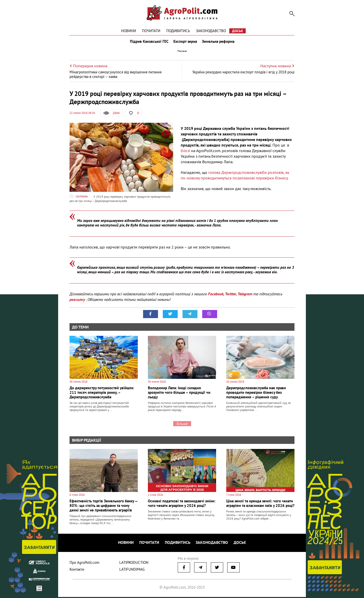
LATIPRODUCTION (134, 563)
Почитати (151, 31)
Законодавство (211, 31)
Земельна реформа (219, 43)
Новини (129, 31)
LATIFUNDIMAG (132, 570)
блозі (185, 153)
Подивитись (178, 31)
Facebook (216, 296)
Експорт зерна (185, 43)
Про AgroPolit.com (84, 563)
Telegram (245, 296)
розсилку (78, 302)
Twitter (231, 296)
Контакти (77, 570)
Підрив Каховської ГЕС (148, 43)
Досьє (237, 31)
